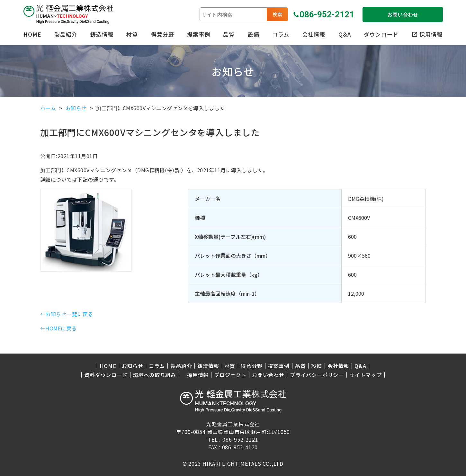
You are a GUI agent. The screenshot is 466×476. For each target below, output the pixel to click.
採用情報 (198, 375)
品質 (229, 34)
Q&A (345, 34)
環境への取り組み (155, 375)
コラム (281, 34)
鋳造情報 (102, 34)
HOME (32, 34)
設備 (254, 34)
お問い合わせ (403, 14)
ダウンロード (381, 34)
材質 (132, 34)
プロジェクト (230, 375)
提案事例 (199, 34)
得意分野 (163, 34)
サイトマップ (366, 375)
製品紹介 (66, 34)
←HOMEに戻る (58, 328)
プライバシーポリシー (317, 375)
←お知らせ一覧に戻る (67, 314)
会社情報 (314, 34)
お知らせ (133, 366)
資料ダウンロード (106, 375)
